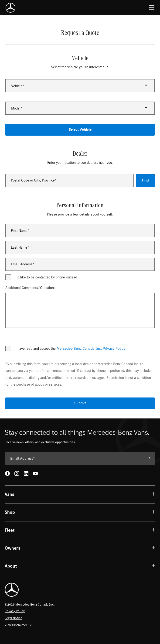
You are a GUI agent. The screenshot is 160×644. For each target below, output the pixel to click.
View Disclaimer (18, 625)
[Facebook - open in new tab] (7, 473)
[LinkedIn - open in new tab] (26, 473)
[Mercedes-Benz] (10, 8)
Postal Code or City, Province (33, 180)
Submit (80, 403)
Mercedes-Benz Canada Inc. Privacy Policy (91, 349)
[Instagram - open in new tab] (17, 473)
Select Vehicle (80, 130)
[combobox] (70, 180)
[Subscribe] (149, 458)
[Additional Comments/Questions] (80, 310)
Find (145, 180)
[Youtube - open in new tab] (35, 473)
